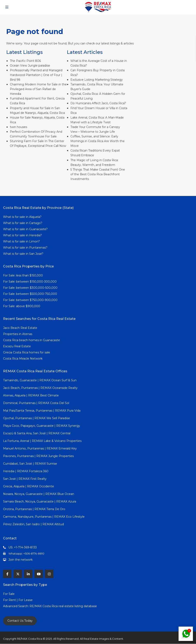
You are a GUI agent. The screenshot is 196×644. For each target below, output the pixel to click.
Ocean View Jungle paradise (30, 66)
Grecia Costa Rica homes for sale (27, 352)
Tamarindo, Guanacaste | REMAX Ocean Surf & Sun (40, 380)
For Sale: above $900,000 (22, 306)
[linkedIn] (28, 574)
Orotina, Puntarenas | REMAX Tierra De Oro (34, 509)
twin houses (18, 127)
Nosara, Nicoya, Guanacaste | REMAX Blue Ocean (39, 494)
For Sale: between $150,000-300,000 (30, 282)
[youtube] (39, 574)
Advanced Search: (16, 606)
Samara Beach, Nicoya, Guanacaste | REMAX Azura (40, 501)
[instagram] (49, 574)
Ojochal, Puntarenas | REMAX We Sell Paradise (37, 418)
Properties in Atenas (18, 334)
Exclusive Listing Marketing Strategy (97, 80)
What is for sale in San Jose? (23, 254)
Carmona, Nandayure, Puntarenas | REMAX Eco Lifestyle (44, 517)
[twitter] (18, 574)
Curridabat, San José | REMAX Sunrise (30, 464)
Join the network (21, 560)
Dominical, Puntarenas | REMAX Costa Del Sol (36, 403)
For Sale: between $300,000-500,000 (30, 288)
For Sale (9, 594)
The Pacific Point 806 (25, 61)
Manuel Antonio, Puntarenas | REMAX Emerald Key (40, 448)
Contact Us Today (20, 621)
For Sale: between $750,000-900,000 (30, 300)
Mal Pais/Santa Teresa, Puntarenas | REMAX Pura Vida (42, 411)
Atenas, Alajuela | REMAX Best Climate (31, 395)
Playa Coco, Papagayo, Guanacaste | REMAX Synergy (42, 426)
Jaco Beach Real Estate (21, 328)
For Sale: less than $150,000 (23, 275)
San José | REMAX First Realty (25, 479)
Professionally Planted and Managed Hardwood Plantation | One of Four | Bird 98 (36, 75)
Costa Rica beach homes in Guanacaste (32, 340)
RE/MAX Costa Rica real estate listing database (64, 606)
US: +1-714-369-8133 (23, 547)
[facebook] (7, 574)
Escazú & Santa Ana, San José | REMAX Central (37, 433)
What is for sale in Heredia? (22, 235)
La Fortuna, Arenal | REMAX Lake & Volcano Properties (42, 441)
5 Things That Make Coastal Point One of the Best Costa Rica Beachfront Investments (98, 174)
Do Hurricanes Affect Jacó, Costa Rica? (98, 103)
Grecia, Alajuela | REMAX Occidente (29, 486)
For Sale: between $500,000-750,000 (30, 294)
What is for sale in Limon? (21, 241)
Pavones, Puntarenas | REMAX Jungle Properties (38, 456)
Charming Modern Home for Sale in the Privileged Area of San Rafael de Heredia (38, 89)
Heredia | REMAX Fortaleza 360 (26, 471)
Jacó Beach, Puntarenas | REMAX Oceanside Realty (40, 388)
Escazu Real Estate (17, 346)
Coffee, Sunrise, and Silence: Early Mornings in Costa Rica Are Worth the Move (97, 141)
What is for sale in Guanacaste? (25, 229)
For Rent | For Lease (18, 600)
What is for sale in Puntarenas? (25, 248)
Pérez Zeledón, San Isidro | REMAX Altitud (33, 524)
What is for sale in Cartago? (23, 223)
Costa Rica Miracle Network (23, 359)
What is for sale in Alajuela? (22, 217)
